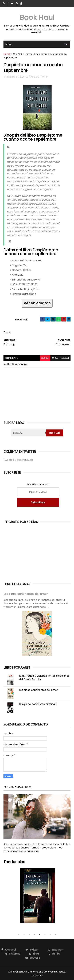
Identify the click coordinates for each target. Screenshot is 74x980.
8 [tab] (55, 934)
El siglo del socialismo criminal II (38, 704)
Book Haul (37, 17)
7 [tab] (50, 934)
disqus (55, 358)
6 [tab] (45, 934)
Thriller (28, 54)
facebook (65, 358)
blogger (45, 358)
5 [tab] (40, 934)
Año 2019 (17, 54)
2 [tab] (24, 934)
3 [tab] (29, 934)
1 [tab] (19, 934)
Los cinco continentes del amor (26, 594)
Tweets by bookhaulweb (18, 460)
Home (7, 54)
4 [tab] (34, 934)
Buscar (54, 433)
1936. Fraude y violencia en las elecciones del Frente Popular (44, 678)
